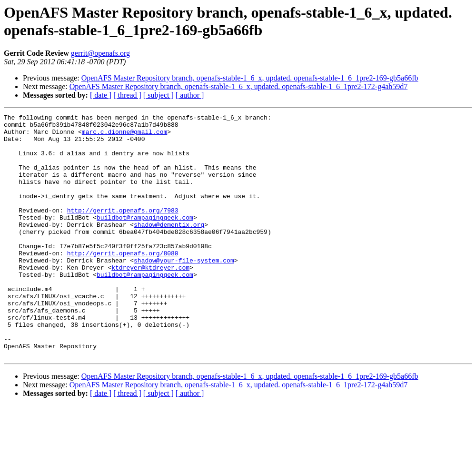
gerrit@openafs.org (100, 53)
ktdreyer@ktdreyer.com (150, 299)
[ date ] (101, 95)
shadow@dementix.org (169, 247)
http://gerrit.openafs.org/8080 (123, 282)
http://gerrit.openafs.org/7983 (123, 230)
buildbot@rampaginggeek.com (145, 239)
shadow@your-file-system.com (184, 290)
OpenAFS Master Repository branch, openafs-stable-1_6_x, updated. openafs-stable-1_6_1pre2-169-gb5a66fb (250, 78)
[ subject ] (159, 95)
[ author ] (190, 95)
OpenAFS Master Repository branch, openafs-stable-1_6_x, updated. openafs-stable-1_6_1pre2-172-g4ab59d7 (239, 86)
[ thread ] (127, 95)
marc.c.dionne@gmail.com (124, 136)
